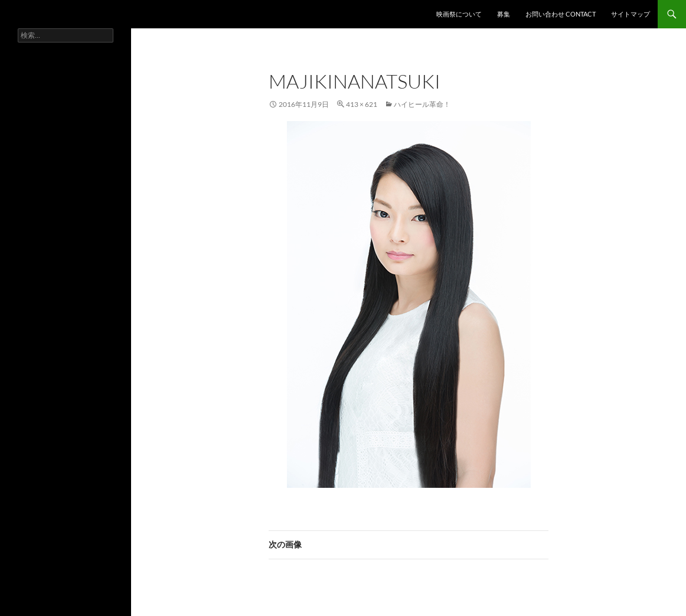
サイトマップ (631, 14)
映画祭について (459, 14)
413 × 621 (362, 104)
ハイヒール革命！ (422, 104)
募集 (504, 14)
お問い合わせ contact (561, 14)
